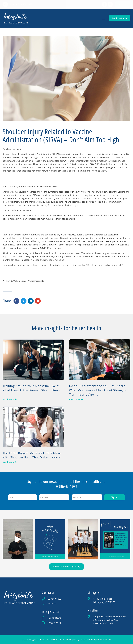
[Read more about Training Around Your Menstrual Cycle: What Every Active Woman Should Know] (10, 399)
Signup (115, 497)
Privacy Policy (72, 640)
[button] (104, 18)
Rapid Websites (104, 640)
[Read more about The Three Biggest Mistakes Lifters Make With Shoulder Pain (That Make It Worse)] (10, 462)
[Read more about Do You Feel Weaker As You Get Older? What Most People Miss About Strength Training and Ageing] (76, 399)
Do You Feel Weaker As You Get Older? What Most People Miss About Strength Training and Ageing (97, 390)
